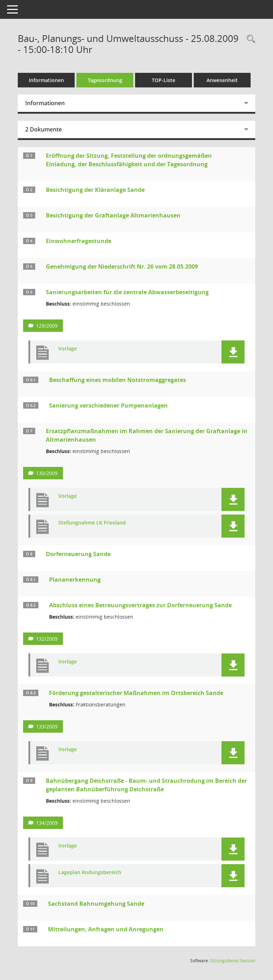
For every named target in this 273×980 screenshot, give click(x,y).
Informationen (46, 80)
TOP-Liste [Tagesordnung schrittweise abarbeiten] (164, 80)
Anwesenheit (222, 80)
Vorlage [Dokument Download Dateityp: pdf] (68, 349)
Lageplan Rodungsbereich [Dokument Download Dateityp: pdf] (90, 873)
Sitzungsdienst (233, 961)
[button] (233, 352)
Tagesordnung (105, 80)
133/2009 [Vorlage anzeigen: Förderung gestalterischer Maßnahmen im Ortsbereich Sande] (47, 726)
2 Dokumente (44, 129)
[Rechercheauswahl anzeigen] (249, 39)
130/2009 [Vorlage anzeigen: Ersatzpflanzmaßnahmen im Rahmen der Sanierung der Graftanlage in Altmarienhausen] (47, 473)
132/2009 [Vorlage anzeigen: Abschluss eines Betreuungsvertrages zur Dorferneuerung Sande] (47, 639)
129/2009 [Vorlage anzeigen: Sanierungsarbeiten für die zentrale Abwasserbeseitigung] (47, 326)
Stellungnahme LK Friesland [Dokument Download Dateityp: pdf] (92, 523)
